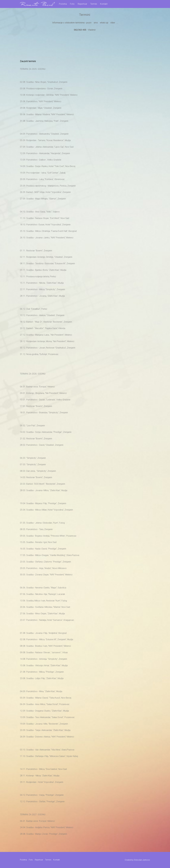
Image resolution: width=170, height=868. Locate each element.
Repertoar (82, 4)
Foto (72, 4)
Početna (63, 4)
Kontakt (104, 4)
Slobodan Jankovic (142, 860)
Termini (94, 4)
